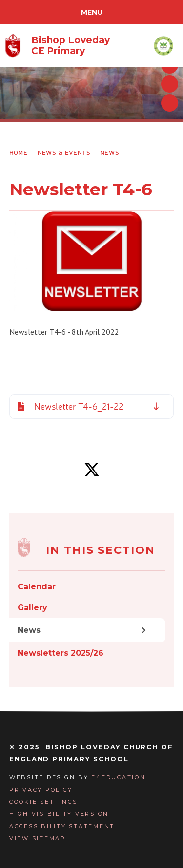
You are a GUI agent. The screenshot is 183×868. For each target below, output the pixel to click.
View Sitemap (38, 838)
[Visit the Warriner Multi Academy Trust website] (163, 46)
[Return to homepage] (57, 46)
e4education (118, 777)
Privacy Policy (41, 790)
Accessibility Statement (62, 826)
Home (19, 153)
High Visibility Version (59, 814)
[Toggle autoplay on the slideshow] (170, 103)
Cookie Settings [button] (43, 802)
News (110, 153)
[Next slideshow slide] (170, 84)
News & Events (64, 153)
